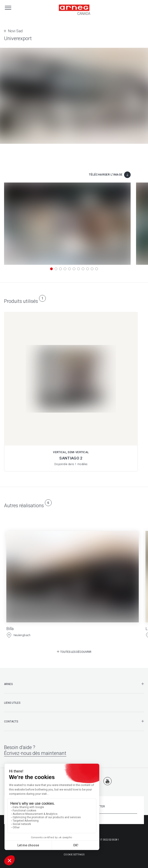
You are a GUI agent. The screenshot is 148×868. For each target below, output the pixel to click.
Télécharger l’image (106, 175)
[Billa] (73, 580)
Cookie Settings (74, 855)
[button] (51, 269)
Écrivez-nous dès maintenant (35, 753)
